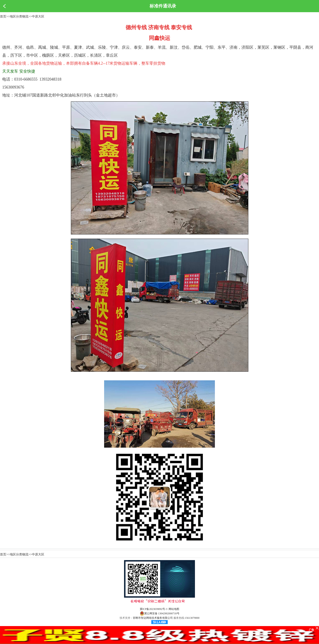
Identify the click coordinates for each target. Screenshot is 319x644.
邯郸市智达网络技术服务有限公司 (153, 618)
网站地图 (174, 609)
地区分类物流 (19, 16)
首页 (3, 16)
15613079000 (192, 618)
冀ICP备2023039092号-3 (154, 609)
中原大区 (38, 16)
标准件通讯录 (163, 6)
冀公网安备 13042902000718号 (160, 613)
